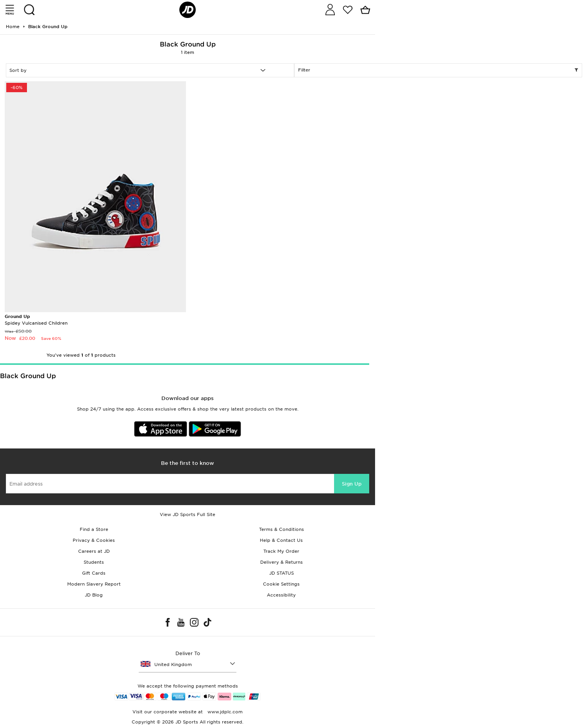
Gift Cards (94, 573)
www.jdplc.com (224, 712)
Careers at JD (94, 551)
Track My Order (281, 551)
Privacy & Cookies (94, 540)
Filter (438, 70)
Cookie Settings (281, 584)
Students (94, 562)
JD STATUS (281, 573)
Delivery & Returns (281, 562)
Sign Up (352, 484)
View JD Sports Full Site (188, 514)
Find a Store (94, 529)
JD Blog (94, 595)
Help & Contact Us (281, 540)
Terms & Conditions (281, 529)
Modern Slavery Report (94, 584)
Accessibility (281, 595)
